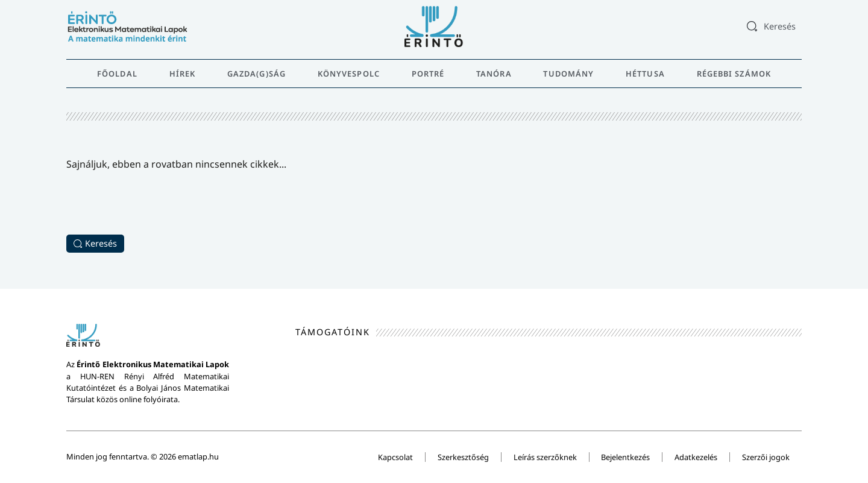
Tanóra (494, 74)
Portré (428, 74)
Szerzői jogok (766, 457)
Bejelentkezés (625, 457)
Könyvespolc (349, 74)
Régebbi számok (734, 74)
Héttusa (645, 74)
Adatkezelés (696, 457)
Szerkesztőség (463, 457)
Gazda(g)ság (256, 74)
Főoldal (117, 74)
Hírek (183, 74)
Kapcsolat (395, 457)
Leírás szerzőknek (545, 457)
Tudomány (568, 74)
